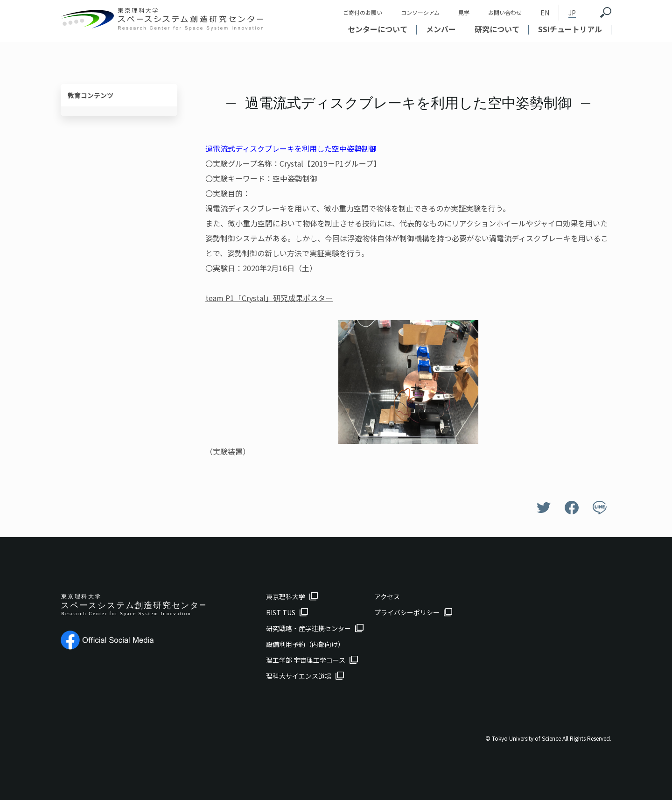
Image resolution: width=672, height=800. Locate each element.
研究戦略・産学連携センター (308, 628)
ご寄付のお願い (363, 12)
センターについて (378, 29)
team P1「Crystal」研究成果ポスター (269, 298)
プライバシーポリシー (407, 612)
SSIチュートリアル (570, 29)
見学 (464, 12)
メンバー (441, 29)
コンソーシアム (420, 12)
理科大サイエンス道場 (299, 676)
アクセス (387, 596)
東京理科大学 (286, 596)
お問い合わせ (505, 12)
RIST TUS (281, 612)
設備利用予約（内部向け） (305, 644)
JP (572, 13)
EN (545, 13)
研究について (497, 29)
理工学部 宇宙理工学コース (306, 660)
